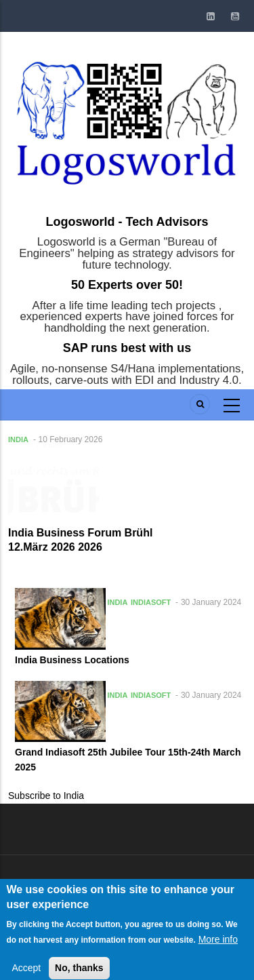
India (18, 439)
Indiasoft (151, 602)
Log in (41, 885)
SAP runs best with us (127, 348)
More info (218, 952)
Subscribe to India (46, 796)
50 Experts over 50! (127, 285)
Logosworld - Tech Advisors (127, 222)
